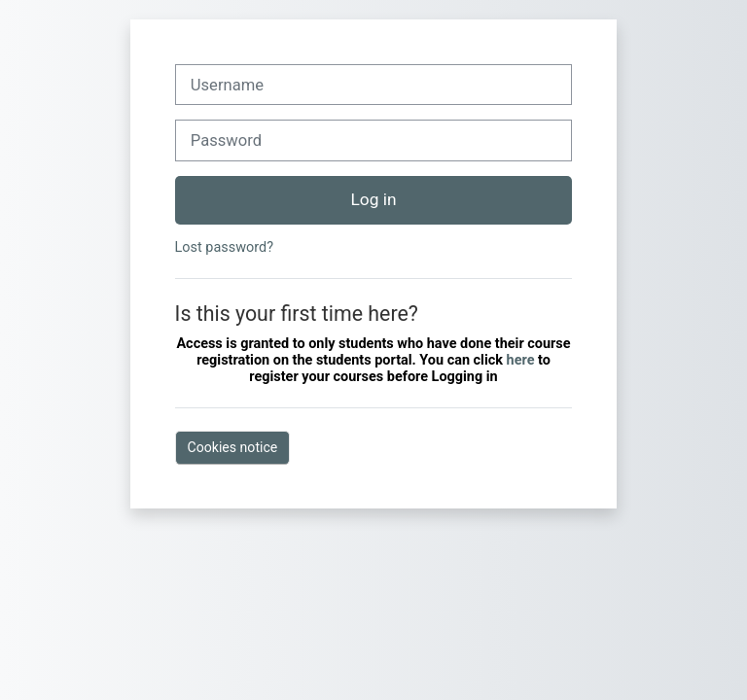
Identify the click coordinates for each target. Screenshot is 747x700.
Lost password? (224, 247)
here (522, 360)
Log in (374, 199)
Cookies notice (233, 447)
